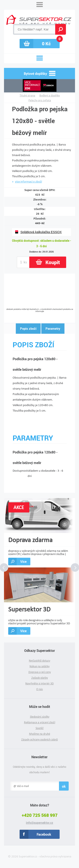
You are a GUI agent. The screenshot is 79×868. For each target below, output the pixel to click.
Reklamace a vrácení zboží (40, 722)
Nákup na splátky (39, 666)
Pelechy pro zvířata (40, 100)
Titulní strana (27, 95)
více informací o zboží (28, 181)
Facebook (44, 834)
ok (64, 786)
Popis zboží (28, 328)
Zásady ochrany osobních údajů (39, 740)
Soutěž (40, 728)
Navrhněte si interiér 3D (39, 683)
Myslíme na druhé (40, 734)
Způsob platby (40, 678)
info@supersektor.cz (39, 823)
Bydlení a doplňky (50, 95)
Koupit (53, 262)
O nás (39, 689)
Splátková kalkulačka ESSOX (41, 232)
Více (23, 561)
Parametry (53, 328)
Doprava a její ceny (40, 672)
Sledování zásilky (40, 717)
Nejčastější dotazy (39, 661)
